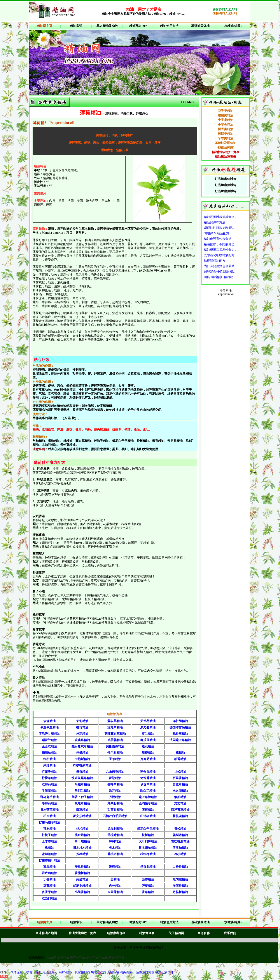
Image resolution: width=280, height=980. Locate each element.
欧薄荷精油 (49, 784)
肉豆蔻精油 (115, 892)
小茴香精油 (82, 892)
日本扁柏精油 (148, 848)
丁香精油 (49, 879)
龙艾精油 (180, 803)
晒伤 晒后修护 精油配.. (219, 277)
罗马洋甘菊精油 (49, 734)
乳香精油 (49, 867)
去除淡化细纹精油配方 (219, 255)
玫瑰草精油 (82, 740)
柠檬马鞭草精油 (49, 822)
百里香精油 (180, 778)
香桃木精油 (115, 854)
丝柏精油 (82, 829)
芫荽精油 (82, 879)
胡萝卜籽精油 (82, 886)
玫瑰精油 (49, 721)
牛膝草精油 (49, 791)
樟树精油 (115, 841)
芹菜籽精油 (115, 803)
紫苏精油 (180, 797)
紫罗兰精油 (49, 740)
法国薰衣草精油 (180, 740)
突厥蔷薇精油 (115, 746)
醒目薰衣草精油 (82, 746)
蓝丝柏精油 (49, 854)
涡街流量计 (128, 972)
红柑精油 (49, 759)
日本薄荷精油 (49, 810)
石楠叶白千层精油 (115, 816)
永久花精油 (180, 791)
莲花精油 (148, 746)
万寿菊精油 (148, 759)
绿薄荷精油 (49, 803)
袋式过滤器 (99, 972)
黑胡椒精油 (180, 879)
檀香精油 (82, 772)
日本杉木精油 (82, 848)
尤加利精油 (115, 829)
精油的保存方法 (215, 222)
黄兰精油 (148, 734)
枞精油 (49, 848)
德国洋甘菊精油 (180, 727)
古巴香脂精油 (180, 841)
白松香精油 (180, 867)
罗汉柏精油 (180, 848)
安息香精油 (82, 867)
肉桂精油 (115, 886)
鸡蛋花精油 (115, 740)
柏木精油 (49, 816)
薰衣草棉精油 (148, 797)
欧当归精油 (49, 898)
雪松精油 (180, 829)
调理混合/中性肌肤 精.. (219, 272)
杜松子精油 (49, 835)
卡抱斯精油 (82, 759)
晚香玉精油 (180, 734)
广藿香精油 (49, 772)
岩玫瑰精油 (49, 873)
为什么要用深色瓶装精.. (220, 266)
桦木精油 (115, 848)
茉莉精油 (82, 721)
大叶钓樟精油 (148, 841)
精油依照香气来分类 (218, 239)
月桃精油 (115, 797)
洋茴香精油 (180, 886)
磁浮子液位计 (164, 972)
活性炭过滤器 (145, 972)
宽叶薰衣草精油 (115, 734)
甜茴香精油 (115, 810)
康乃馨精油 (148, 727)
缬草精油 (82, 810)
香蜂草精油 (115, 784)
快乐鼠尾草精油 (82, 778)
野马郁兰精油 (49, 797)
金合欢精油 (49, 746)
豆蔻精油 (49, 886)
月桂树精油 (180, 892)
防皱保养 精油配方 (217, 233)
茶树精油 (49, 829)
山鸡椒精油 (148, 816)
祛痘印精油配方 (215, 261)
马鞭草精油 (82, 784)
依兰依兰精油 (49, 727)
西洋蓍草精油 (180, 810)
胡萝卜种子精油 (82, 797)
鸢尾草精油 (115, 727)
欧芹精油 (115, 791)
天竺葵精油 (148, 721)
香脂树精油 (82, 873)
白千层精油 (82, 841)
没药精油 (115, 867)
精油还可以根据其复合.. (220, 217)
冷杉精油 (180, 854)
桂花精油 (82, 734)
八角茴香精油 (115, 772)
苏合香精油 (148, 772)
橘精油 (180, 753)
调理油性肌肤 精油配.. (219, 228)
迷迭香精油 (148, 778)
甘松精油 (180, 772)
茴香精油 (148, 879)
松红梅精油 (148, 854)
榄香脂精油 (148, 867)
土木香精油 (49, 841)
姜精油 (115, 879)
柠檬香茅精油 (82, 765)
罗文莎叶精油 (82, 816)
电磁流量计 (50, 972)
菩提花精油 (180, 816)
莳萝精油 (148, 886)
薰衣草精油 (115, 721)
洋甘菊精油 (180, 721)
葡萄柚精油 (49, 753)
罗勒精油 (115, 778)
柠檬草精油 (49, 778)
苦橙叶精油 (115, 835)
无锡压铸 (113, 972)
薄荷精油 (148, 810)
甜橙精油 (148, 753)
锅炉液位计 (66, 972)
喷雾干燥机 (35, 972)
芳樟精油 (82, 854)
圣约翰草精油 (148, 803)
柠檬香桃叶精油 (49, 860)
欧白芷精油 (148, 791)
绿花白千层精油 (148, 829)
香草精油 (148, 892)
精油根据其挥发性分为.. (220, 250)
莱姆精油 (49, 765)
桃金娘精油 (82, 835)
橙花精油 (82, 727)
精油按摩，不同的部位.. (220, 244)
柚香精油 (180, 759)
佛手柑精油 (115, 753)
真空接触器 (82, 972)
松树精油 (148, 835)
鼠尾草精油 (82, 803)
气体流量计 (18, 972)
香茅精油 (115, 759)
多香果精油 (49, 892)
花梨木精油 (180, 835)
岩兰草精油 (180, 784)
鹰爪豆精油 (148, 740)
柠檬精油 (82, 753)
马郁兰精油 (82, 791)
